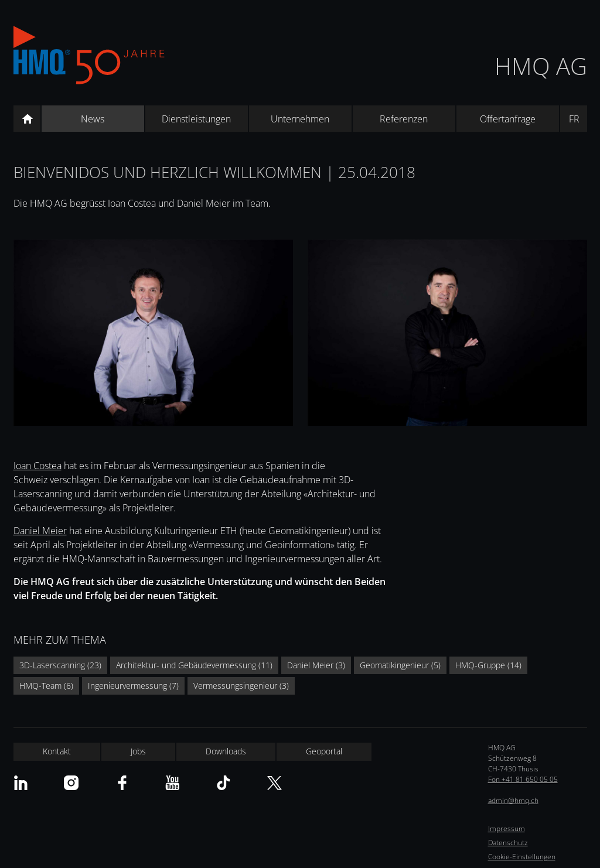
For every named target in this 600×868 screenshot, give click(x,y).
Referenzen (404, 119)
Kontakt (57, 751)
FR (574, 119)
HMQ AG (541, 66)
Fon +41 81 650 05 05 (523, 779)
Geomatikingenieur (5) (400, 665)
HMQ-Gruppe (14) (488, 665)
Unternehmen (300, 119)
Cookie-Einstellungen (522, 857)
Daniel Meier (40, 531)
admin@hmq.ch (513, 800)
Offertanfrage (508, 119)
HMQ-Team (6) (46, 686)
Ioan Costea (37, 466)
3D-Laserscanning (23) (60, 665)
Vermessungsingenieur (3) (241, 686)
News (93, 119)
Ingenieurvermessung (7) (133, 686)
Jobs (138, 751)
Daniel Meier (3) (316, 665)
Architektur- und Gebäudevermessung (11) (194, 665)
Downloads (226, 751)
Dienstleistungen (196, 119)
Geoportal (324, 751)
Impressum (507, 828)
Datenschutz (508, 843)
